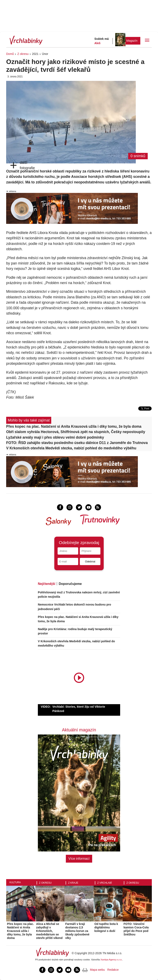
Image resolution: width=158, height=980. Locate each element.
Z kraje (73, 883)
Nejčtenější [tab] (46, 584)
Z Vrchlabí (105, 883)
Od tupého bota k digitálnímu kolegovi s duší (106, 927)
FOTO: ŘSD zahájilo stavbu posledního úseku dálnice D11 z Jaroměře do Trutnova (77, 443)
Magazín (132, 41)
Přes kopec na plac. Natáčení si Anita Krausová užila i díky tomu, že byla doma (74, 426)
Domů (10, 54)
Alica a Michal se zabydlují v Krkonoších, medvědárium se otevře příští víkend (49, 931)
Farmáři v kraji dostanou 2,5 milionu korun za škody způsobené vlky (77, 931)
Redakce (113, 970)
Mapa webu (97, 970)
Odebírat (90, 561)
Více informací (79, 859)
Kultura (15, 882)
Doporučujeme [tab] (70, 584)
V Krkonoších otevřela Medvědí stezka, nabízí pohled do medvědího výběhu (71, 448)
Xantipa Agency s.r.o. (112, 960)
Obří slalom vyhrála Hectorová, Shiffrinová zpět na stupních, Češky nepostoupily (76, 432)
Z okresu (23, 54)
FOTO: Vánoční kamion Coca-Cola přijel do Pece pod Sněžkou (136, 929)
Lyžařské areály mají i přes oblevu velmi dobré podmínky (55, 437)
